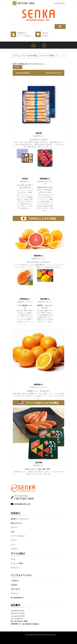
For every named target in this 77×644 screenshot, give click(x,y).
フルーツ (14, 527)
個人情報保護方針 (17, 598)
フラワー (14, 540)
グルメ (13, 559)
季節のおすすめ (16, 523)
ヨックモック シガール (39, 139)
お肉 (12, 532)
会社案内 (14, 585)
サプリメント (15, 568)
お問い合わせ (15, 589)
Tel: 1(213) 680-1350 (17, 619)
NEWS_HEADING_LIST (53, 73)
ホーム (16, 56)
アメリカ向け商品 (30, 56)
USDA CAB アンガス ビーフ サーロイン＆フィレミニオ (46, 190)
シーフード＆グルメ (18, 536)
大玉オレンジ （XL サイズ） (39, 391)
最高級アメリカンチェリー (20, 519)
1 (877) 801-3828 (24, 499)
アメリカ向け (18, 553)
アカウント (15, 593)
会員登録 (28, 36)
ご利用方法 (15, 581)
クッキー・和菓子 (47, 56)
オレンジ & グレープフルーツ (39, 262)
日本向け (15, 513)
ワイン (13, 544)
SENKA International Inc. (47, 635)
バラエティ (15, 549)
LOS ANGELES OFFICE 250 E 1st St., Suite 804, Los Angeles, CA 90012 (18, 613)
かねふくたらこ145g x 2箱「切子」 (38, 469)
